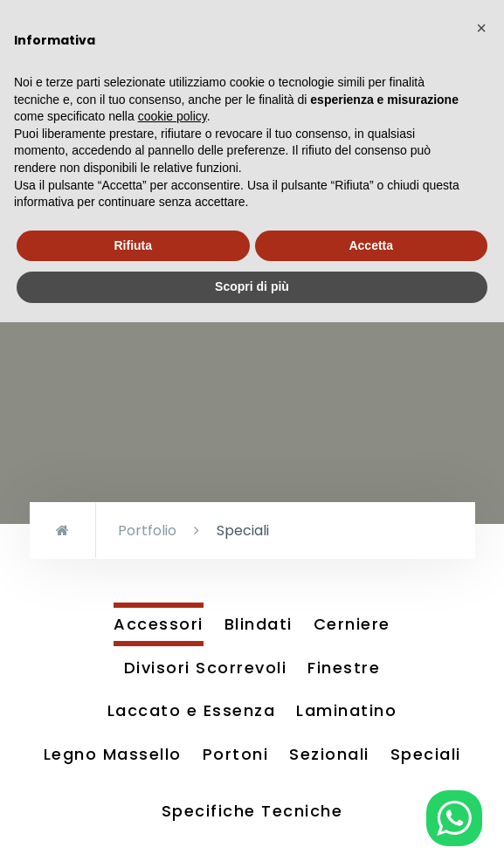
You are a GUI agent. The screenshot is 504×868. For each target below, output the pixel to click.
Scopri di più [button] (252, 286)
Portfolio (147, 530)
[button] (481, 28)
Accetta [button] (371, 245)
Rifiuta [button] (133, 245)
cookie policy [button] (173, 116)
